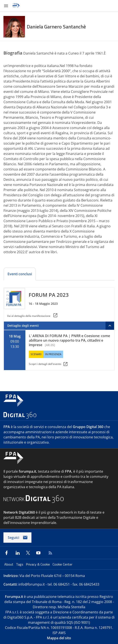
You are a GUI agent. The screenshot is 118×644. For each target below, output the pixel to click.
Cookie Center (62, 564)
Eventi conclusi (20, 274)
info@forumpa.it (32, 584)
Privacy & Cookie (38, 564)
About (9, 564)
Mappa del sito (59, 638)
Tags (20, 564)
